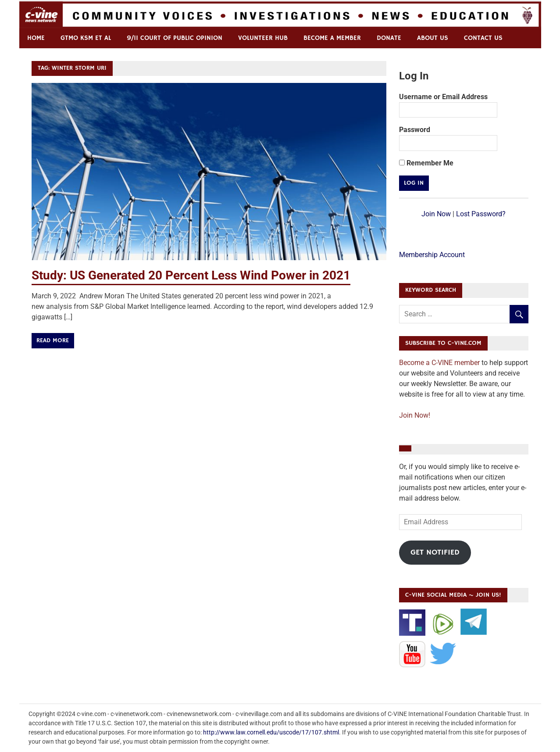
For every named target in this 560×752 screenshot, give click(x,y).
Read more (53, 340)
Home (36, 38)
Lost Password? (481, 214)
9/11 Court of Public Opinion (175, 38)
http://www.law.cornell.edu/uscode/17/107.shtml (271, 732)
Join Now (436, 214)
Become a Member (332, 38)
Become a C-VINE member (439, 363)
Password (415, 130)
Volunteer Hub (263, 38)
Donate (389, 38)
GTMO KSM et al (86, 38)
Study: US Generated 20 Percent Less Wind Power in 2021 (191, 275)
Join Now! (415, 415)
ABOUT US (433, 38)
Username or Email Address (443, 97)
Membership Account (432, 255)
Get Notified (435, 552)
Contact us (483, 38)
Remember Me (426, 163)
